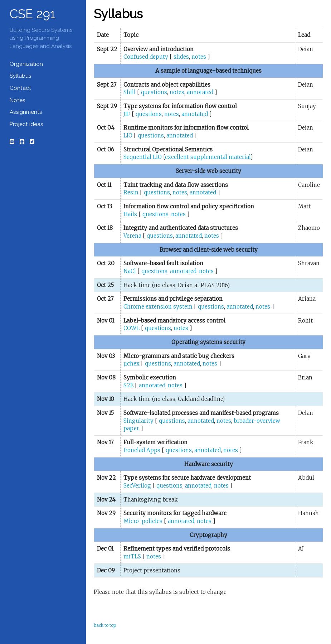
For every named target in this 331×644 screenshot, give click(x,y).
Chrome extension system (158, 307)
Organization (26, 64)
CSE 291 (33, 14)
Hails (130, 214)
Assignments (26, 112)
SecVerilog (137, 486)
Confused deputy (146, 57)
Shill (130, 92)
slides (181, 57)
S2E (128, 385)
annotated (200, 92)
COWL (132, 328)
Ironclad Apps (142, 450)
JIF (127, 114)
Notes (17, 100)
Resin (131, 192)
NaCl (130, 271)
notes (199, 57)
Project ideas (26, 124)
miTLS (132, 556)
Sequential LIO (143, 157)
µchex (132, 364)
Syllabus (20, 76)
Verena (132, 236)
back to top (105, 625)
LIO (128, 135)
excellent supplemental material (208, 157)
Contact (20, 88)
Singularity (138, 421)
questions (154, 92)
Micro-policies (143, 521)
